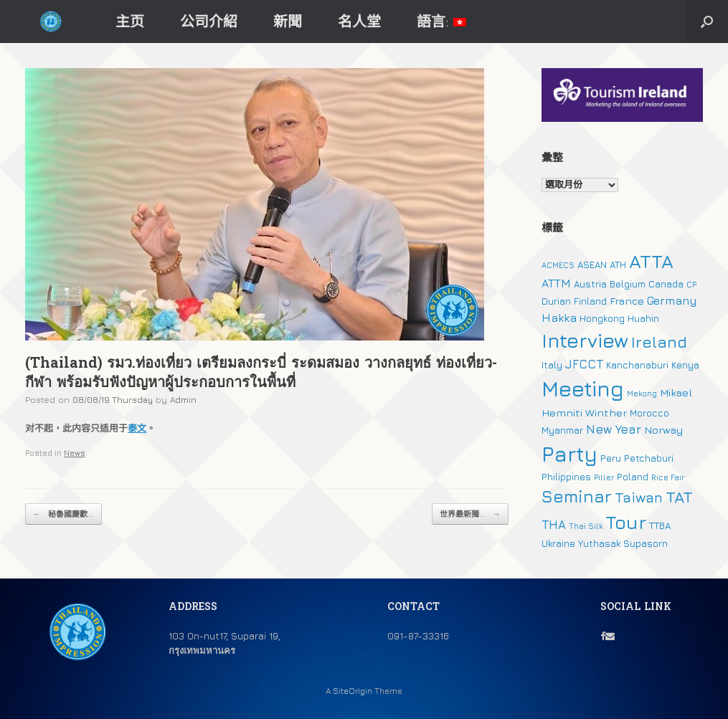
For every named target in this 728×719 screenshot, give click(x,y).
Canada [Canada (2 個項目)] (666, 284)
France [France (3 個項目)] (627, 301)
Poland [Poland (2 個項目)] (633, 477)
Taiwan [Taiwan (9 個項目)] (639, 497)
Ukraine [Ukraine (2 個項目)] (558, 543)
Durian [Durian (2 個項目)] (556, 301)
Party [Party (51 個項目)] (569, 454)
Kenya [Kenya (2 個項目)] (685, 365)
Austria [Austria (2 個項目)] (590, 284)
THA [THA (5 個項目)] (554, 525)
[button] (707, 22)
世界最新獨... (470, 514)
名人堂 (359, 21)
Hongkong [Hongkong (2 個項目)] (602, 318)
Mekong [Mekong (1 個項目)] (642, 394)
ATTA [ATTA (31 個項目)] (651, 261)
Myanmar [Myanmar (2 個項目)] (562, 430)
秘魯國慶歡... (63, 514)
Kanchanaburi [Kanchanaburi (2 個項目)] (637, 365)
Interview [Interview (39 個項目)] (585, 341)
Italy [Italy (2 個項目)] (552, 365)
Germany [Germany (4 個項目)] (672, 300)
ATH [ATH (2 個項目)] (618, 265)
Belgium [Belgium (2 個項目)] (628, 284)
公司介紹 (209, 21)
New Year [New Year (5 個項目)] (614, 429)
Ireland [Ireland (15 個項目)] (659, 342)
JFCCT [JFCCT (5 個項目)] (584, 364)
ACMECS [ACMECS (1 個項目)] (558, 265)
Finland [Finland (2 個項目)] (590, 301)
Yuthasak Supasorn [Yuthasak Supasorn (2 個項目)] (623, 543)
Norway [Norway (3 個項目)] (663, 430)
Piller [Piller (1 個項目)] (604, 477)
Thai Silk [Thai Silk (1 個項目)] (586, 526)
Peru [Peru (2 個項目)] (611, 458)
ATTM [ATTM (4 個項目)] (556, 283)
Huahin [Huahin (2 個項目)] (643, 318)
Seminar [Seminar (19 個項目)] (577, 496)
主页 (130, 21)
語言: (441, 21)
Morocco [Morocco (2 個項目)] (649, 413)
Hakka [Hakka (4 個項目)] (559, 318)
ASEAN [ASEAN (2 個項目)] (592, 265)
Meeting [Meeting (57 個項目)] (583, 389)
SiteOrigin (353, 691)
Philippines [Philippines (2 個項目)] (566, 477)
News (75, 453)
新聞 (288, 21)
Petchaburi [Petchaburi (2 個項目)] (649, 458)
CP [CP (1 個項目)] (691, 285)
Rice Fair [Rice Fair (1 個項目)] (668, 477)
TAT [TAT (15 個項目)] (679, 497)
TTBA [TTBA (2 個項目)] (660, 525)
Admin (183, 400)
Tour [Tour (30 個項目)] (626, 522)
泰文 (137, 428)
